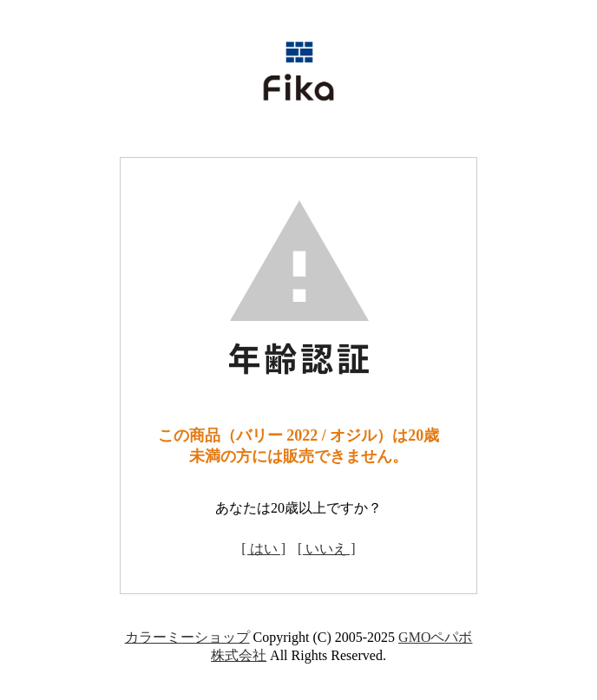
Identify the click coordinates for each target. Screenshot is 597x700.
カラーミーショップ (187, 637)
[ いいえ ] (327, 549)
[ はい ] (263, 549)
